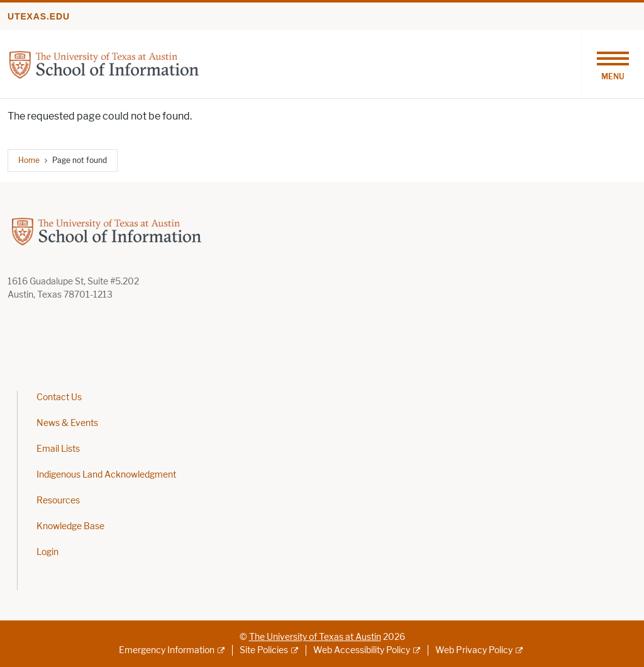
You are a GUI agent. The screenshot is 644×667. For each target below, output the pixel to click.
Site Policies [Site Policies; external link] (264, 650)
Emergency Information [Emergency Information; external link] (167, 650)
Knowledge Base (70, 526)
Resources (58, 501)
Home (29, 160)
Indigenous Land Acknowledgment (106, 475)
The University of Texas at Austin (315, 637)
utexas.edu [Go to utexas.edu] (39, 16)
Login (47, 552)
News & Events (67, 423)
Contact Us (59, 397)
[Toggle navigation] (613, 64)
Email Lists (58, 449)
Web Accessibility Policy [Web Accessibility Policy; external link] (362, 650)
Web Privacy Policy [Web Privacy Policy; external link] (474, 650)
